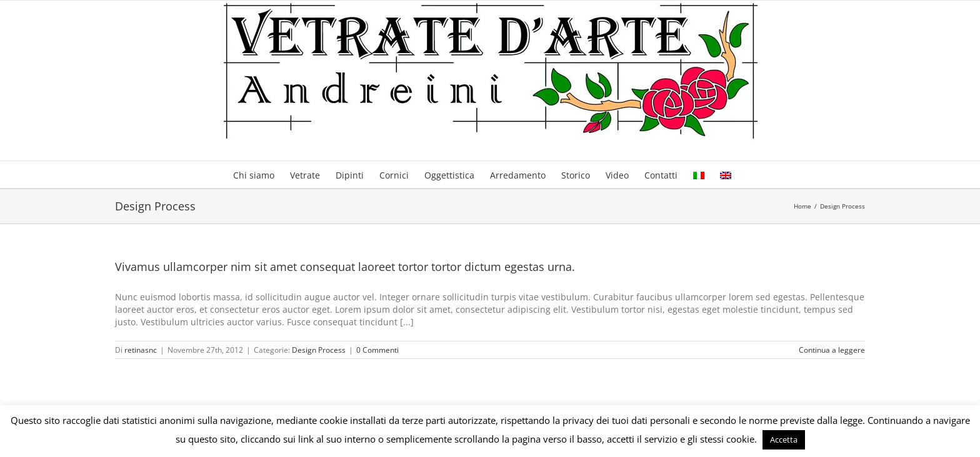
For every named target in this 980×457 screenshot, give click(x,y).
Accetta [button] (784, 440)
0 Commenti (377, 350)
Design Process (319, 350)
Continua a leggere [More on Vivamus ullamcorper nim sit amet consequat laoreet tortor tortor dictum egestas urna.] (832, 350)
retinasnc (141, 350)
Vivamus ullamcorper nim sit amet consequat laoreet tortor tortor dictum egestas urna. (345, 267)
